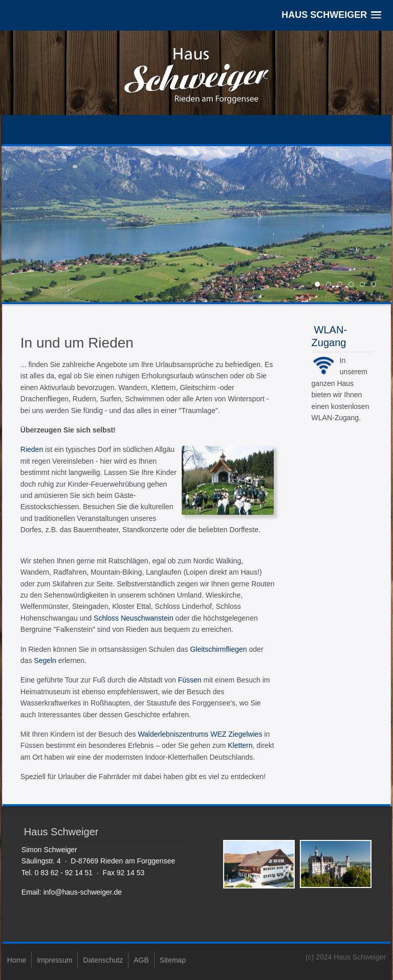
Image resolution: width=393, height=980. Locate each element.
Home (17, 960)
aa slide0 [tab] (353, 285)
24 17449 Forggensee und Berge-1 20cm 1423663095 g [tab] (342, 285)
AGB (141, 960)
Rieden (32, 449)
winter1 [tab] (365, 285)
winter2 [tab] (376, 285)
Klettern (240, 745)
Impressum (54, 960)
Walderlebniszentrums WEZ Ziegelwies (200, 734)
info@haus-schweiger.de (83, 892)
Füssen (190, 680)
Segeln (45, 660)
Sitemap (173, 960)
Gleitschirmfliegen (218, 649)
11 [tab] (320, 285)
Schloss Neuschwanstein (134, 618)
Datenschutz (103, 960)
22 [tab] (331, 285)
